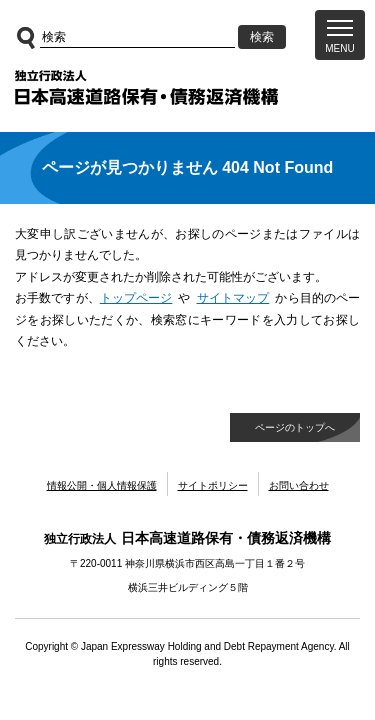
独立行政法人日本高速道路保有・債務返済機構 (146, 88)
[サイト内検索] (137, 37)
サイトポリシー (213, 485)
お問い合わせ (299, 485)
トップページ (136, 298)
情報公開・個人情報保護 (102, 485)
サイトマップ (233, 298)
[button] (340, 35)
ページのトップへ (295, 427)
